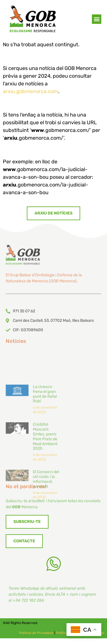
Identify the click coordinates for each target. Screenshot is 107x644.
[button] (97, 20)
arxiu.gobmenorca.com (31, 91)
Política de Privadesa (36, 633)
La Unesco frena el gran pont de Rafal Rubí (45, 436)
